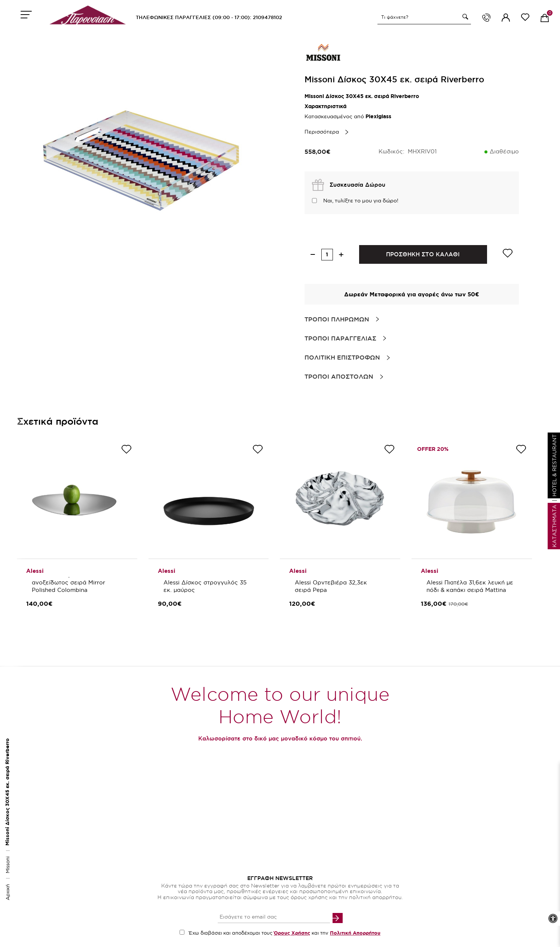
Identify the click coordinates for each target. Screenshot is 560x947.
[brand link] (323, 52)
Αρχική (7, 892)
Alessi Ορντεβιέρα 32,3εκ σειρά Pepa (332, 586)
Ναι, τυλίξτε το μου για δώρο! (361, 201)
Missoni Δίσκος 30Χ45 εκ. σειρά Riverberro (7, 792)
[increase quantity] (341, 255)
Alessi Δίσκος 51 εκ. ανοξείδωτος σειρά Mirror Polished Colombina (69, 582)
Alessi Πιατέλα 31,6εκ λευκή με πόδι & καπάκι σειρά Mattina (471, 586)
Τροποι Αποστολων (339, 376)
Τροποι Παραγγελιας (340, 338)
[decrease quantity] (313, 255)
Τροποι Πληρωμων (337, 319)
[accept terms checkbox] (182, 932)
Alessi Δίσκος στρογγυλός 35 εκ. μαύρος (206, 586)
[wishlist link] (525, 19)
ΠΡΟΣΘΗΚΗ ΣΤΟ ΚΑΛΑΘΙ (423, 254)
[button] (464, 17)
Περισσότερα (322, 132)
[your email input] (274, 917)
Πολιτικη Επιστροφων (342, 357)
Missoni (7, 864)
